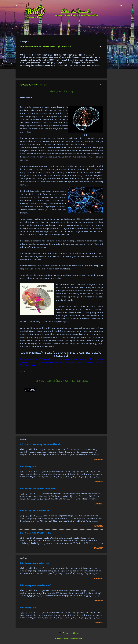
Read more (98, 460)
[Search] (121, 6)
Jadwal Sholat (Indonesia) (55, 28)
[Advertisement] (116, 68)
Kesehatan (30, 390)
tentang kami (90, 28)
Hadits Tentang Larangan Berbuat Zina (34, 511)
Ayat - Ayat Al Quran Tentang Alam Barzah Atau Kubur (41, 444)
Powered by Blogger (69, 633)
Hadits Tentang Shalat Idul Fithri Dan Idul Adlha (37, 489)
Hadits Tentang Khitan (28, 467)
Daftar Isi (37, 28)
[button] (101, 47)
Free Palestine (75, 28)
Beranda (26, 28)
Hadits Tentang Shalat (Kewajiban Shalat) (35, 533)
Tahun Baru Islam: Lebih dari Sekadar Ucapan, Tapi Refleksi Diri (45, 47)
